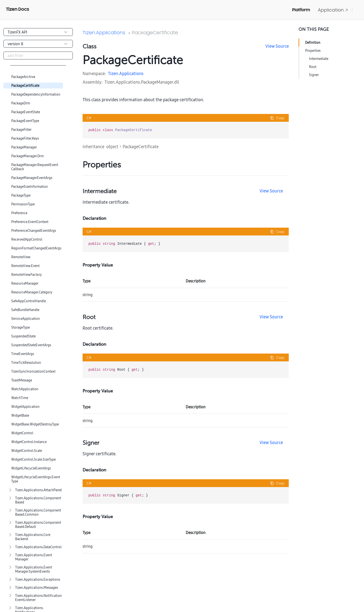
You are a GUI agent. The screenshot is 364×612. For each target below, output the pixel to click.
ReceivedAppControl (27, 239)
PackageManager (24, 147)
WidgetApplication (25, 407)
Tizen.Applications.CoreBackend (33, 537)
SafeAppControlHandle (29, 301)
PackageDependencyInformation (36, 95)
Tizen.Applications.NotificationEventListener (38, 598)
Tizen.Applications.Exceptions (38, 580)
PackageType (21, 195)
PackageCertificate (25, 86)
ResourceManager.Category (32, 292)
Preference (19, 213)
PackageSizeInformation (30, 187)
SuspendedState (23, 336)
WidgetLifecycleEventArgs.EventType (36, 479)
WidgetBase (20, 416)
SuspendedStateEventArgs (31, 345)
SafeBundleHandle (25, 310)
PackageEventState (26, 112)
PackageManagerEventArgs (32, 178)
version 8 (15, 44)
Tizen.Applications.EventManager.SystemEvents (34, 569)
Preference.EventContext (30, 222)
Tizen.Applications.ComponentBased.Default (38, 525)
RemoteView (21, 257)
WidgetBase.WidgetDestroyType (35, 424)
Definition (313, 43)
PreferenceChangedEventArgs (34, 231)
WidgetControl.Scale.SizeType (33, 460)
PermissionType (23, 204)
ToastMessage (22, 380)
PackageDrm (21, 103)
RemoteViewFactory (27, 275)
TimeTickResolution (26, 363)
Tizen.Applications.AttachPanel (38, 490)
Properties (313, 51)
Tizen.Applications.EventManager (34, 557)
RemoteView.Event (25, 266)
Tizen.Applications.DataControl (38, 547)
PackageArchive (23, 77)
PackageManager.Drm (27, 156)
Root (313, 67)
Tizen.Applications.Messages (37, 588)
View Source (277, 46)
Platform (301, 10)
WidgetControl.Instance (29, 442)
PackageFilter (21, 130)
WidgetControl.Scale (27, 451)
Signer (314, 75)
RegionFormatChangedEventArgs (36, 248)
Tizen (113, 73)
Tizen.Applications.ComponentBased (38, 500)
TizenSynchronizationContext (33, 372)
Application (333, 10)
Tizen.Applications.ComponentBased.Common (38, 512)
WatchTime (20, 398)
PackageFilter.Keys (25, 139)
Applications (131, 73)
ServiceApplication (26, 319)
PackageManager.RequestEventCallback (35, 167)
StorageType (21, 328)
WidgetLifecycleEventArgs (31, 468)
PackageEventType (25, 121)
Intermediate (319, 59)
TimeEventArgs (23, 354)
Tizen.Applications (104, 33)
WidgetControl (22, 433)
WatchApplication (25, 389)
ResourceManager (25, 284)
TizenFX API (17, 32)
